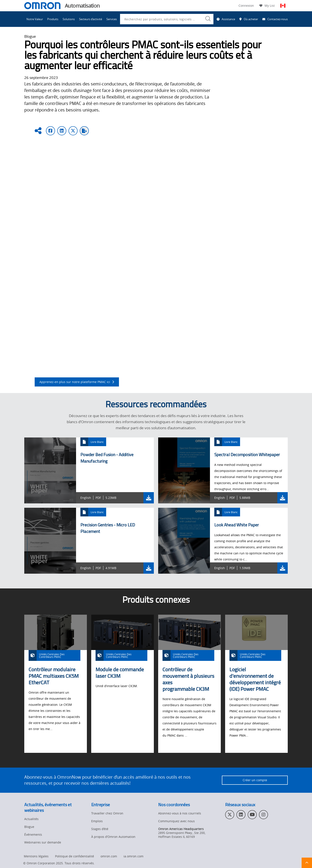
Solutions (69, 19)
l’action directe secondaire (149, 290)
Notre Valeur (35, 19)
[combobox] (167, 19)
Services (112, 19)
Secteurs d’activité (91, 19)
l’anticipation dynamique (55, 290)
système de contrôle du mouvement (238, 210)
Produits (53, 19)
